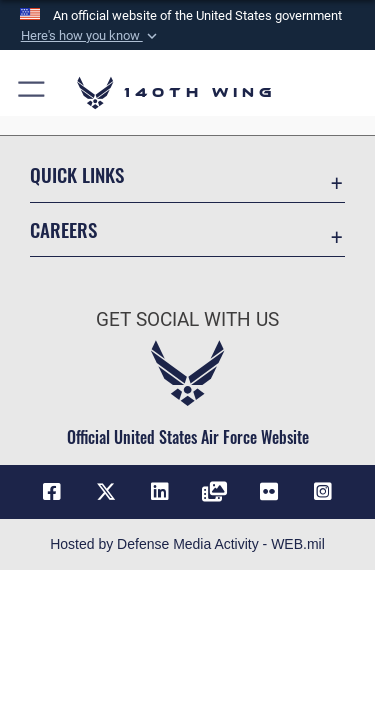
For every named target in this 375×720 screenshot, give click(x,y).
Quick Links (77, 174)
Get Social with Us (187, 319)
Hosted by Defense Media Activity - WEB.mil (187, 544)
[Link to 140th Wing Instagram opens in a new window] (323, 492)
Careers (63, 229)
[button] (90, 36)
